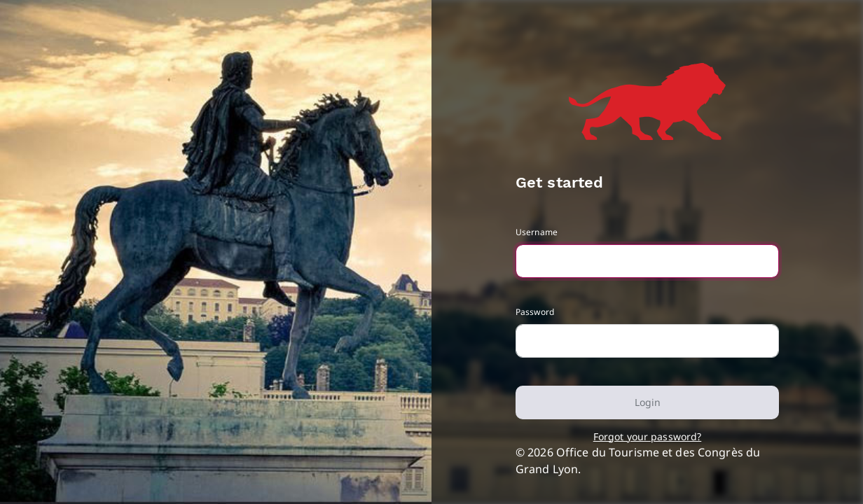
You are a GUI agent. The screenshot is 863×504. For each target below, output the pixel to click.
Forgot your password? (648, 436)
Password (535, 312)
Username (537, 232)
